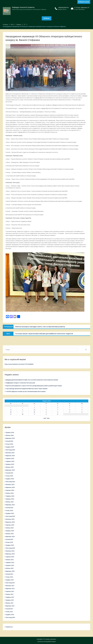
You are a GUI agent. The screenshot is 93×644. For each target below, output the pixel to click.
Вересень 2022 (10, 554)
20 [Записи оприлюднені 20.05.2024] (11, 412)
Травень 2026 (10, 433)
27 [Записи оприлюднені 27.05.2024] (11, 414)
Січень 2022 (9, 577)
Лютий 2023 (9, 539)
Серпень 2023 (10, 525)
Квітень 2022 (10, 568)
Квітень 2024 (10, 502)
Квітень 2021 (10, 603)
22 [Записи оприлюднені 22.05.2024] (34, 412)
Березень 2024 (10, 505)
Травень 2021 (10, 600)
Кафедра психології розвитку (23, 7)
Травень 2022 (10, 565)
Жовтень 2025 (10, 453)
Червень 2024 (10, 496)
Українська (9, 627)
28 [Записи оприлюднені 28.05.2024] (23, 414)
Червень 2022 (10, 563)
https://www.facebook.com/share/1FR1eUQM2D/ (19, 364)
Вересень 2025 (10, 456)
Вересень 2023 (10, 522)
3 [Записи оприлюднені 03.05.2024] (58, 406)
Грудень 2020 (10, 615)
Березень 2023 (10, 537)
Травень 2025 (10, 464)
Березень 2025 (10, 470)
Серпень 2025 (10, 459)
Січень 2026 (9, 444)
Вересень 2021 (10, 589)
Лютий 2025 (9, 473)
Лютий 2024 (9, 508)
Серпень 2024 (10, 490)
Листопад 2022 (10, 548)
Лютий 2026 (9, 441)
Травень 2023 (10, 531)
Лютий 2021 (9, 609)
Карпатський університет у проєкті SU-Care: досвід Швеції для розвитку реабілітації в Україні (34, 386)
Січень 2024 (9, 511)
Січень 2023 (9, 542)
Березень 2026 (10, 438)
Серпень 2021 (10, 591)
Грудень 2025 (10, 447)
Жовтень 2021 (10, 586)
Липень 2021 (10, 594)
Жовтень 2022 (10, 551)
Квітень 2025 (10, 467)
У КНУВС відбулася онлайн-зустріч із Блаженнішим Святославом (26, 391)
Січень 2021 (9, 612)
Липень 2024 (10, 493)
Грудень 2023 (10, 513)
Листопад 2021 (10, 583)
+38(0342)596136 (63, 8)
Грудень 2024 (10, 479)
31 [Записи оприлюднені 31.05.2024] (58, 414)
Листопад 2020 (10, 617)
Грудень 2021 (10, 580)
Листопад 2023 (10, 516)
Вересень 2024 (10, 487)
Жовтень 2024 (10, 485)
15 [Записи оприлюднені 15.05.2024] (34, 410)
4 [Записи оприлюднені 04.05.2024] (70, 406)
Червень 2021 (10, 597)
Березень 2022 (10, 571)
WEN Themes (52, 642)
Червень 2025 (10, 461)
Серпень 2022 (10, 557)
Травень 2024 (10, 499)
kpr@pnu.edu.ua (62, 9)
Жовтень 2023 (10, 519)
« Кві (44, 418)
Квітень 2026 (10, 435)
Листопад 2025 (10, 450)
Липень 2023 (10, 528)
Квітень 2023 (10, 534)
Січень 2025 (9, 476)
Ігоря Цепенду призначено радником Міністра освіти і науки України (27, 389)
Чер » (48, 418)
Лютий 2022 (9, 574)
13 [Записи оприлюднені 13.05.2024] (11, 410)
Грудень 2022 (10, 545)
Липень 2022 (10, 560)
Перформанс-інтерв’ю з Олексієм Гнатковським (20, 383)
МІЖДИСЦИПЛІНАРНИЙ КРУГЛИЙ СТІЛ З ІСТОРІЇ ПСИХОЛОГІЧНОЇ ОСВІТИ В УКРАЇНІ (32, 380)
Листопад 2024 (10, 482)
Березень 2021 (10, 606)
